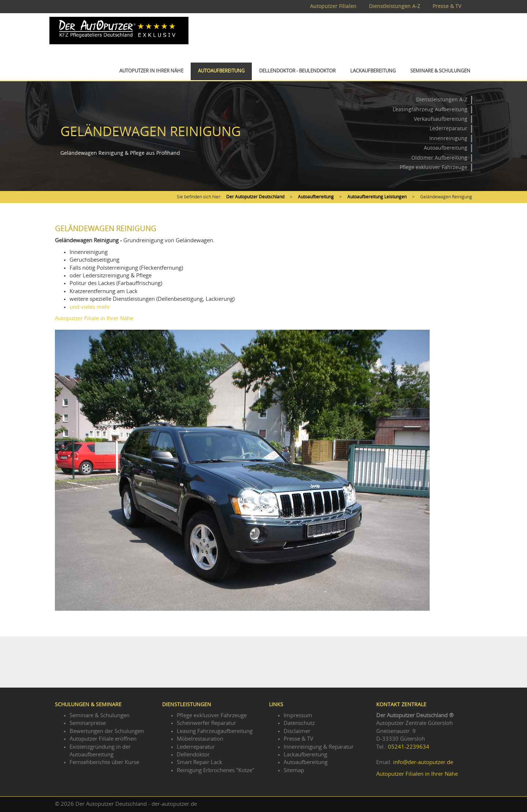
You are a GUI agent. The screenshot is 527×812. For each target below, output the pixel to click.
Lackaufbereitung (373, 71)
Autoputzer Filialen (333, 7)
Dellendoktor (193, 755)
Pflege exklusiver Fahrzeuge (433, 168)
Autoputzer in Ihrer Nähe (151, 71)
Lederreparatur (448, 129)
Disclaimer (297, 731)
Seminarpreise (88, 723)
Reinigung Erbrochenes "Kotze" (216, 770)
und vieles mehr (90, 307)
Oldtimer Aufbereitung (439, 158)
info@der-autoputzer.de (423, 762)
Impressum (298, 716)
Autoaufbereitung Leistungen (377, 197)
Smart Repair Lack (199, 762)
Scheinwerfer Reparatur (206, 723)
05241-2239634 (409, 747)
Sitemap (294, 770)
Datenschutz (299, 723)
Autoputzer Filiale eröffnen (103, 739)
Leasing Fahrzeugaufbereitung (215, 731)
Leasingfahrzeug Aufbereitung (430, 110)
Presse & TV (447, 7)
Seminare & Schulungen (440, 71)
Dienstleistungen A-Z (395, 7)
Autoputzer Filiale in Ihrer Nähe (94, 319)
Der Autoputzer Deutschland (255, 197)
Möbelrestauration (200, 739)
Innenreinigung (448, 139)
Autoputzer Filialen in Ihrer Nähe (417, 774)
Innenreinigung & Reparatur (319, 747)
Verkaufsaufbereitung (441, 119)
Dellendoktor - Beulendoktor (297, 71)
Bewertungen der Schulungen (107, 731)
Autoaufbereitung (221, 71)
